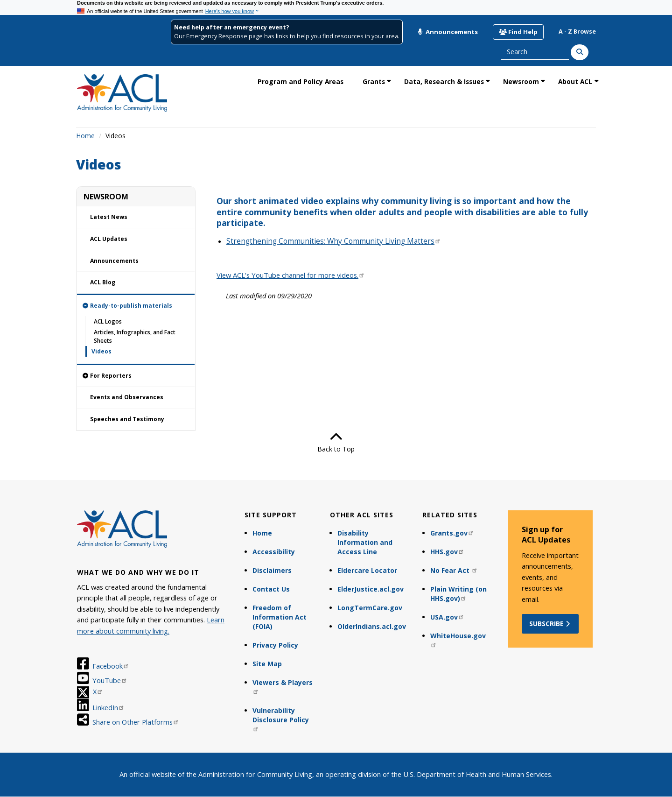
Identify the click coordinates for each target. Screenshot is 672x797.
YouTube (110, 680)
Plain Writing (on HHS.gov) (458, 594)
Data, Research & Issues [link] (444, 81)
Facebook (111, 666)
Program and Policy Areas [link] (301, 81)
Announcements (448, 32)
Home (85, 136)
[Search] (580, 52)
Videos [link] (101, 351)
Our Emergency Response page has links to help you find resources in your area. (287, 36)
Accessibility (274, 552)
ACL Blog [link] (103, 282)
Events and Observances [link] (127, 397)
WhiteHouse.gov (458, 639)
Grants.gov (452, 533)
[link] (136, 306)
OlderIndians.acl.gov (372, 626)
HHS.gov (447, 552)
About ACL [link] (575, 81)
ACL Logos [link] (108, 321)
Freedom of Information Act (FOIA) (280, 617)
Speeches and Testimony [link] (127, 419)
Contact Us (271, 589)
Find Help (518, 32)
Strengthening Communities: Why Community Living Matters (334, 241)
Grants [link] (374, 81)
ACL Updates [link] (109, 239)
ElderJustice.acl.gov (371, 589)
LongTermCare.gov (370, 608)
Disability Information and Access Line (365, 542)
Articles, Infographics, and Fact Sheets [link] (135, 336)
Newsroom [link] (521, 81)
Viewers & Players (283, 686)
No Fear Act (454, 570)
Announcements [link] (114, 261)
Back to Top (336, 442)
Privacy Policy (275, 645)
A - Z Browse (577, 32)
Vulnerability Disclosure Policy (281, 719)
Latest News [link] (109, 217)
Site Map (267, 664)
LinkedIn (108, 707)
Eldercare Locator (367, 570)
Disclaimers (272, 570)
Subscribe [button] (550, 624)
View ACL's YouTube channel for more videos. (291, 275)
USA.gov (447, 617)
